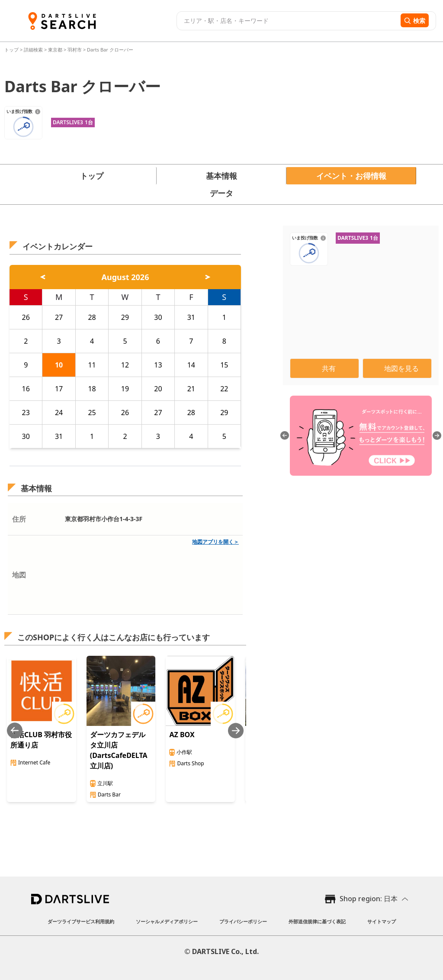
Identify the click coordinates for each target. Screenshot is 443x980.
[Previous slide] (15, 730)
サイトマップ (382, 921)
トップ (12, 50)
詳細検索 (34, 50)
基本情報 (221, 176)
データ (221, 193)
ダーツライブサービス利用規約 (81, 921)
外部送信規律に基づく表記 (317, 921)
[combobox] (287, 21)
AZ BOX (182, 735)
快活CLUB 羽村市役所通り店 (41, 740)
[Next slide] (236, 730)
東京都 (55, 50)
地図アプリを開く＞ (215, 542)
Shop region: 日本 (369, 899)
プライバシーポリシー (243, 921)
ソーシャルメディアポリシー (167, 921)
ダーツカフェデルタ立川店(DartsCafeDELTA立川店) (119, 750)
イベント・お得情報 (351, 176)
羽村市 (75, 50)
